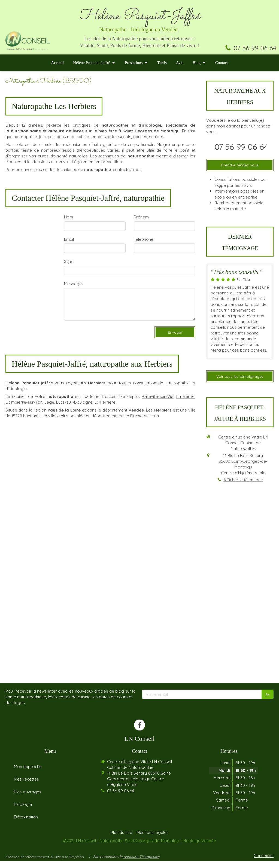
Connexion (264, 862)
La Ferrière (105, 402)
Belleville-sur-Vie (157, 396)
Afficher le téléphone (243, 480)
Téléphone (144, 239)
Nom (69, 217)
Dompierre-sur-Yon (24, 402)
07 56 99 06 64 (255, 48)
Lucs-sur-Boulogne (74, 402)
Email (69, 239)
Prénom (141, 217)
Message (73, 284)
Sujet (69, 261)
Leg (48, 402)
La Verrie (185, 396)
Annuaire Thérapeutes (141, 863)
